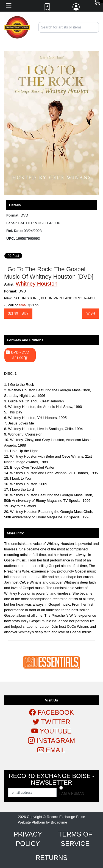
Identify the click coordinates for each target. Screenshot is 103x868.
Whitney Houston (37, 284)
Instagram (52, 741)
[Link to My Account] (76, 8)
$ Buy (18, 313)
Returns (51, 858)
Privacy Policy (28, 839)
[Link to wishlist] (48, 8)
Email (51, 750)
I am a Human (72, 794)
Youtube (51, 731)
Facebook (51, 712)
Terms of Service (75, 839)
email (23, 305)
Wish (91, 313)
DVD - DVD (20, 355)
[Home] (17, 27)
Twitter (51, 722)
